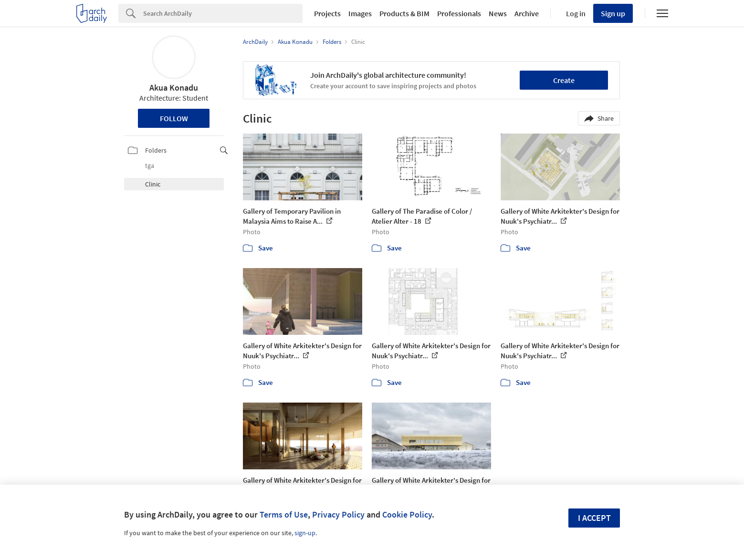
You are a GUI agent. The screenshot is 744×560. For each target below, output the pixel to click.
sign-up (305, 533)
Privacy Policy (338, 514)
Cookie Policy (407, 514)
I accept (594, 518)
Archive (527, 13)
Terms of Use (284, 514)
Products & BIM (404, 13)
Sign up (613, 13)
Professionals (459, 13)
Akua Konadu (174, 88)
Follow (174, 118)
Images (360, 13)
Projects (327, 13)
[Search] (223, 13)
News (498, 13)
